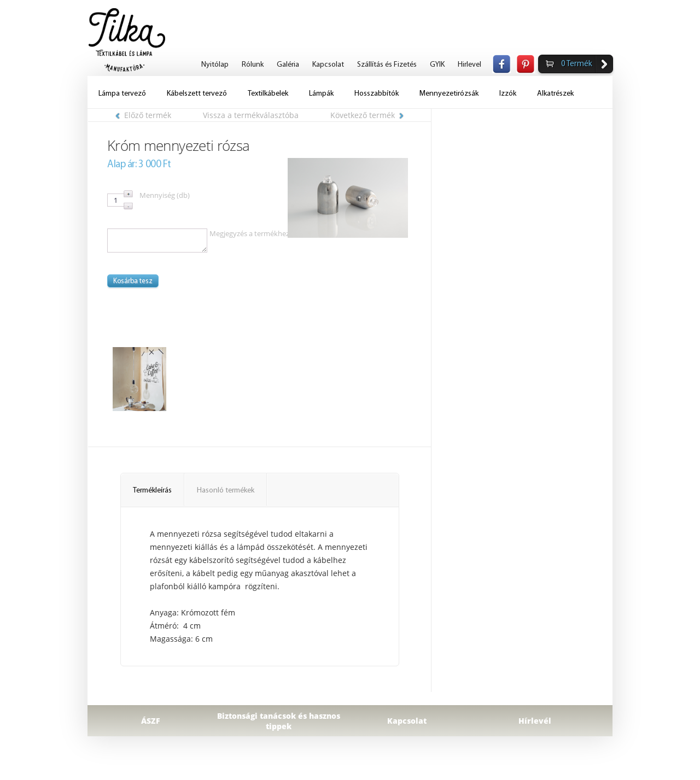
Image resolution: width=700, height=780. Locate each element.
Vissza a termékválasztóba (251, 115)
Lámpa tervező (122, 94)
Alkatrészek (555, 94)
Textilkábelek (268, 94)
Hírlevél (535, 721)
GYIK (437, 65)
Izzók (508, 94)
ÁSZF (151, 721)
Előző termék (143, 115)
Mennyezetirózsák (449, 94)
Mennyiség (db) (165, 195)
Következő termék (367, 115)
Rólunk (253, 65)
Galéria (288, 65)
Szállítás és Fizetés (387, 65)
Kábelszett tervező (197, 94)
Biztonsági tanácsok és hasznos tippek (279, 721)
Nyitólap (215, 65)
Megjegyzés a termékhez (249, 233)
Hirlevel (469, 65)
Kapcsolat (328, 65)
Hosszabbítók (377, 94)
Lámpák (321, 94)
